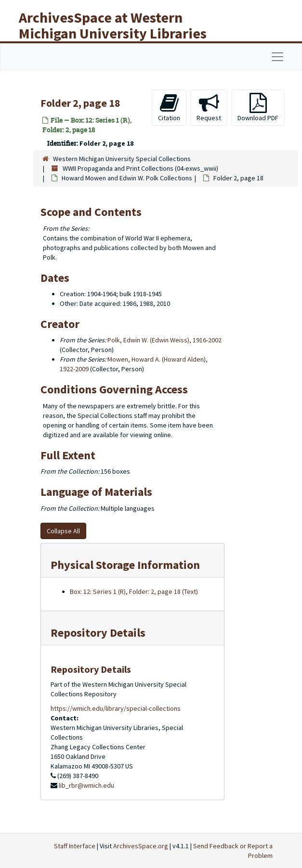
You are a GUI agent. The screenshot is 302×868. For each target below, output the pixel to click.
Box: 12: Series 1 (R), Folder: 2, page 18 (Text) (134, 591)
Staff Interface (75, 846)
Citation (169, 107)
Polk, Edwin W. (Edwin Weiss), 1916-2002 (164, 340)
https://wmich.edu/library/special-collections (116, 708)
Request (209, 107)
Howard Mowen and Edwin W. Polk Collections (127, 178)
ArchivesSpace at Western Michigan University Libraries (113, 25)
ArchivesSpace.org (141, 846)
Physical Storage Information (125, 565)
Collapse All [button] (63, 531)
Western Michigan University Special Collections (122, 159)
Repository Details (98, 633)
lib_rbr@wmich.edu (86, 785)
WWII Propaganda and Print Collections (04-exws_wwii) (140, 168)
